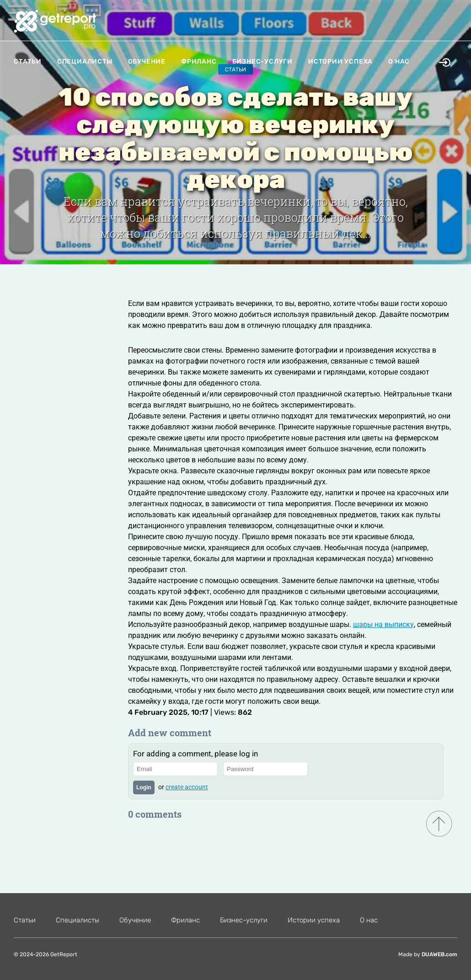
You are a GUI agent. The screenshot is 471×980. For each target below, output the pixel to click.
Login (144, 787)
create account (187, 787)
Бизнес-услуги (262, 62)
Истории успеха (340, 62)
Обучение (147, 62)
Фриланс (199, 62)
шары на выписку (383, 624)
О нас (399, 62)
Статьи (28, 62)
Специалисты (85, 62)
